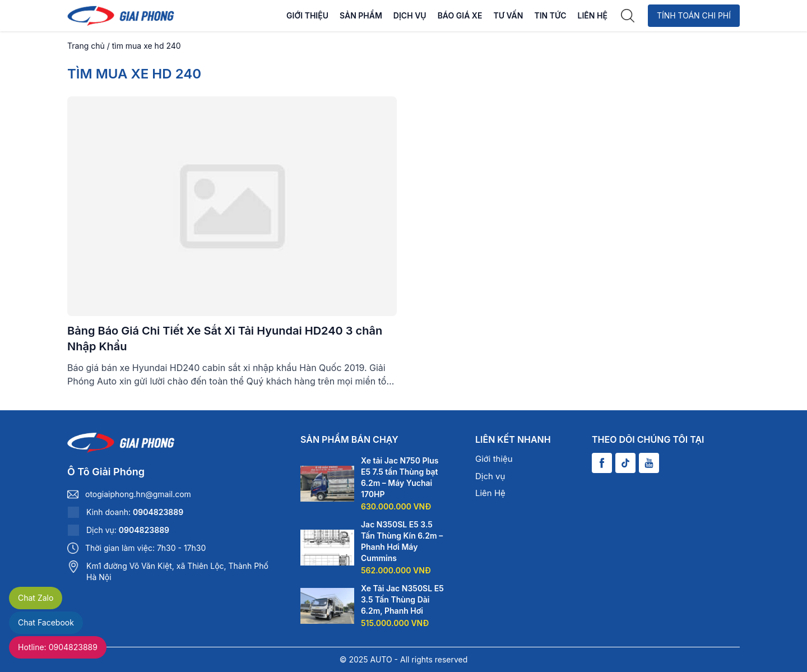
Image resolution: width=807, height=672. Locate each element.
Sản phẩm (361, 15)
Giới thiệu (307, 15)
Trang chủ (86, 46)
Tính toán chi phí (694, 15)
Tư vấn (508, 15)
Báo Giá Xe (460, 15)
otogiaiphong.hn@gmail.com (138, 494)
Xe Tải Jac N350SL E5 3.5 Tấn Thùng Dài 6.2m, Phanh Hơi (402, 599)
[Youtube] (649, 463)
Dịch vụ (410, 15)
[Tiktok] (625, 463)
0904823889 (158, 512)
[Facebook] (602, 463)
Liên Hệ (593, 15)
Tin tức (550, 15)
